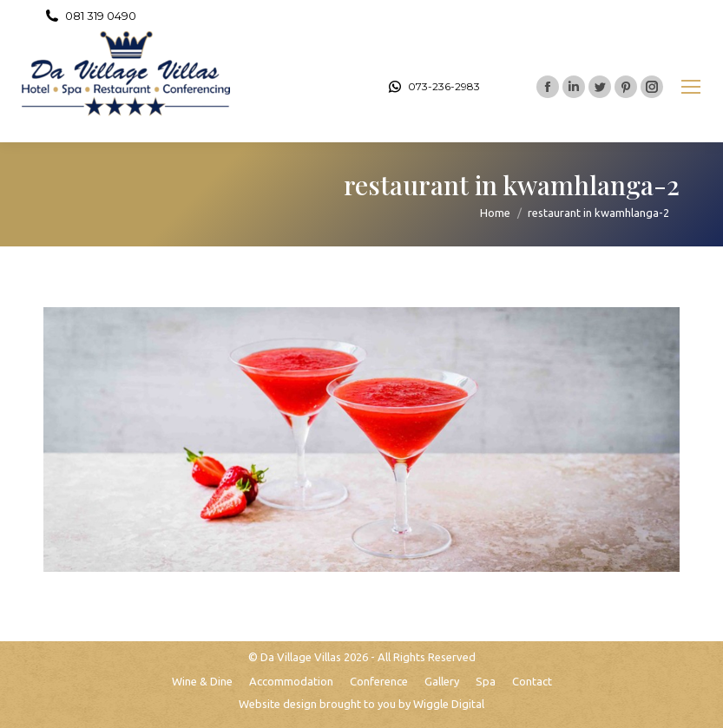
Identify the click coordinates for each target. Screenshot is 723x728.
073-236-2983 (433, 87)
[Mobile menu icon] (691, 87)
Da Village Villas (301, 657)
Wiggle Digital (449, 704)
